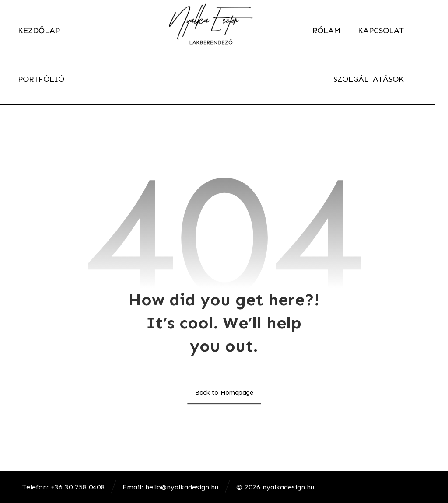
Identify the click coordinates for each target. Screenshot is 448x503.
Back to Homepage (224, 392)
